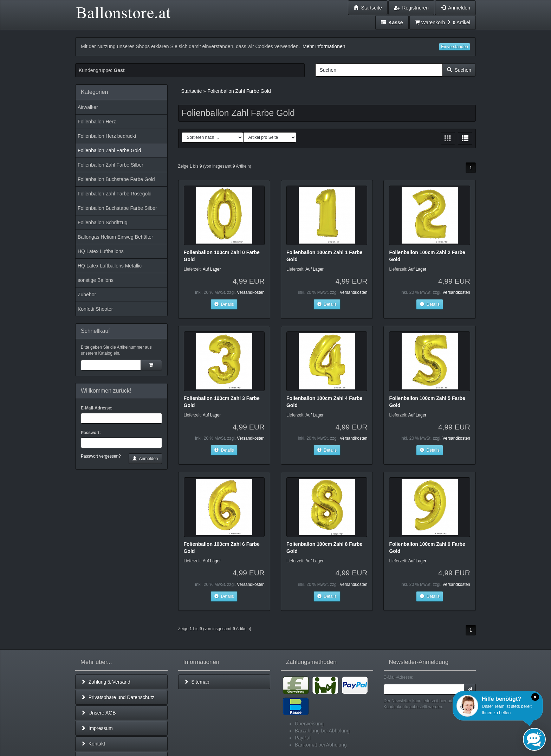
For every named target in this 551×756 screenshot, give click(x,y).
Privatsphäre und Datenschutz (118, 697)
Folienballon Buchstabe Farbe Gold (116, 179)
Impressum (97, 728)
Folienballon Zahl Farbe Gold (109, 150)
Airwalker (88, 107)
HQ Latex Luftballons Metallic (110, 266)
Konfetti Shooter (95, 309)
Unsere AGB (98, 713)
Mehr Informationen (324, 46)
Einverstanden (455, 47)
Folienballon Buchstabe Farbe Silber (117, 208)
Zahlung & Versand (106, 682)
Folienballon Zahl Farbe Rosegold (115, 194)
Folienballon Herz (97, 122)
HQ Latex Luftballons (101, 251)
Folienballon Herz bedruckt (107, 136)
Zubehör (87, 295)
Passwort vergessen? (101, 456)
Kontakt (93, 744)
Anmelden (145, 459)
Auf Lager (212, 269)
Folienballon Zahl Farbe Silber (111, 165)
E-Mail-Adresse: (97, 408)
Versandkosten (251, 292)
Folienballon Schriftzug (103, 222)
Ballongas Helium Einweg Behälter (115, 237)
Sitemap (197, 682)
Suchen (459, 70)
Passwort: (91, 433)
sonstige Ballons (96, 280)
